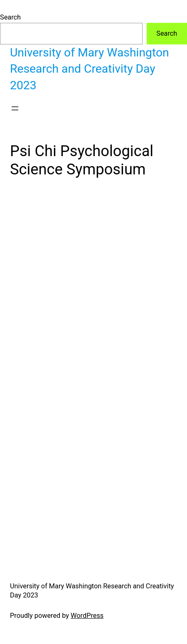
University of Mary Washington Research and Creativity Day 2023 (90, 69)
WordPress (87, 616)
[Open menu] (15, 108)
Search (10, 17)
